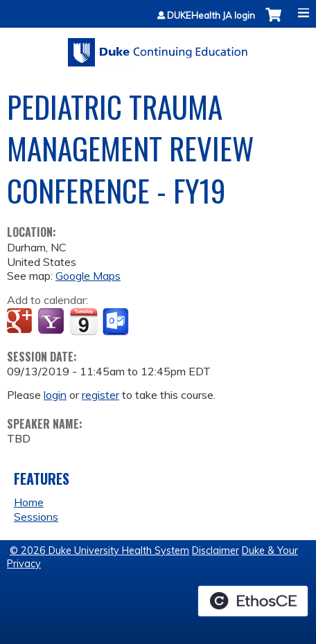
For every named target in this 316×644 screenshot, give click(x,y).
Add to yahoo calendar (52, 322)
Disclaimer (216, 551)
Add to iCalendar (84, 321)
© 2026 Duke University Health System (99, 551)
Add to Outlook (117, 322)
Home (29, 502)
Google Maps (88, 276)
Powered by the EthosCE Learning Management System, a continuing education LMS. (253, 601)
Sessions (36, 517)
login (55, 395)
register (100, 395)
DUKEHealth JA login (211, 16)
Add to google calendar (21, 322)
